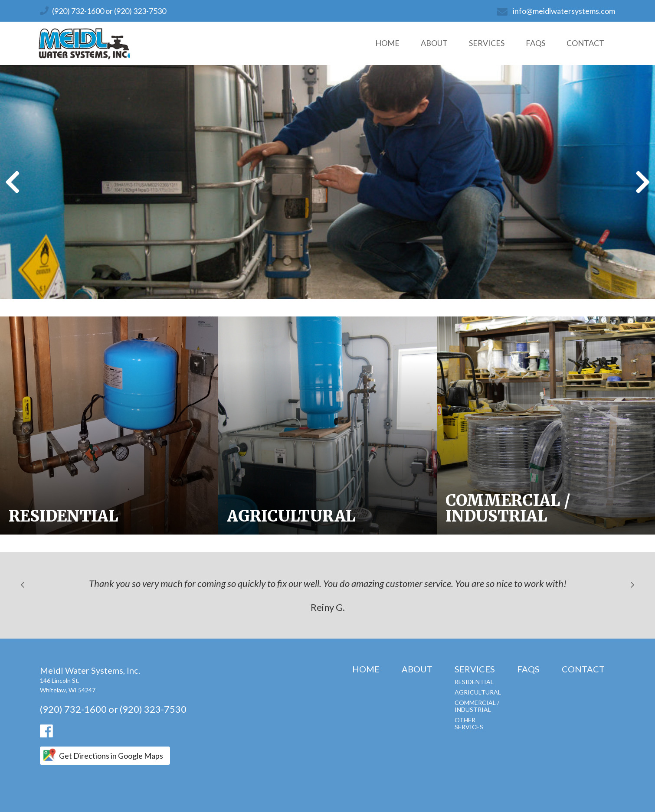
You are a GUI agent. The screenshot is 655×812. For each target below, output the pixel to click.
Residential (474, 682)
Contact (585, 43)
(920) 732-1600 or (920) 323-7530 (109, 11)
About (434, 43)
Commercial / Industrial (477, 706)
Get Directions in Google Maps (111, 756)
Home (387, 43)
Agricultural (478, 692)
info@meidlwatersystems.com (564, 11)
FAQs (535, 43)
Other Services (469, 723)
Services (487, 43)
